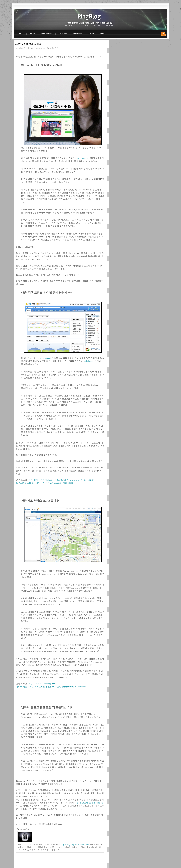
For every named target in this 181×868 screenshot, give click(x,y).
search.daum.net (89, 361)
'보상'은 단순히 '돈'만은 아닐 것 (89, 803)
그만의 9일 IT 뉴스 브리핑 (28, 44)
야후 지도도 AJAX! (45, 684)
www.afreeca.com (83, 158)
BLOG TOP (20, 34)
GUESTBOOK (78, 34)
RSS (164, 34)
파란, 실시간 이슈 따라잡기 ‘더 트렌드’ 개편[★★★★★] (61, 480)
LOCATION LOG (47, 34)
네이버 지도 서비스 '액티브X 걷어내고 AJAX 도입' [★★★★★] (51, 687)
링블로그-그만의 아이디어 (90, 19)
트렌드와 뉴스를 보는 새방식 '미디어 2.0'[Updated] (44, 483)
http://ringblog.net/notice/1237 (75, 844)
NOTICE (33, 34)
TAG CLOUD (63, 34)
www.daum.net (45, 358)
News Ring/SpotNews (24, 48)
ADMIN (91, 34)
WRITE (102, 34)
